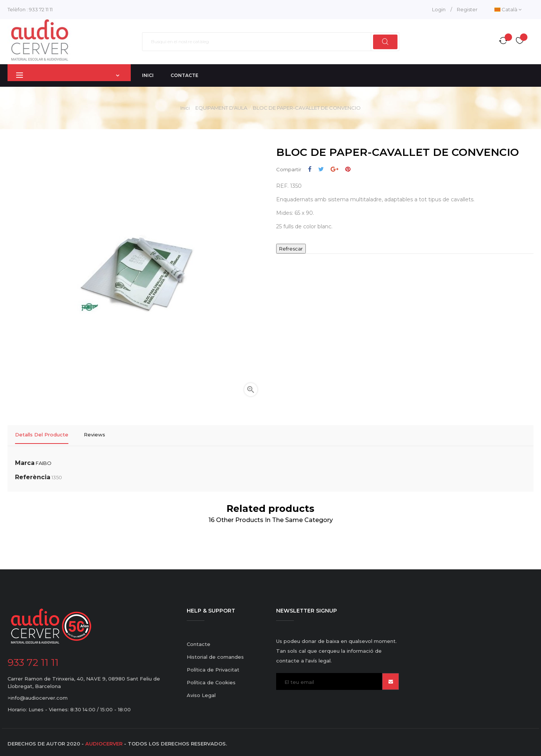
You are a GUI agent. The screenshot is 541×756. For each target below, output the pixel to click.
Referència (33, 475)
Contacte (199, 641)
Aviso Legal (201, 693)
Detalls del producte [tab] (42, 435)
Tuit (321, 169)
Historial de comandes (215, 654)
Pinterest (348, 169)
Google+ (335, 169)
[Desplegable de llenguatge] (508, 10)
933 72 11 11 (41, 9)
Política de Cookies (211, 680)
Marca (25, 460)
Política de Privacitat (213, 667)
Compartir (310, 169)
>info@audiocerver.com (38, 695)
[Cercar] (271, 42)
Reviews (94, 435)
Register (467, 9)
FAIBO (44, 460)
